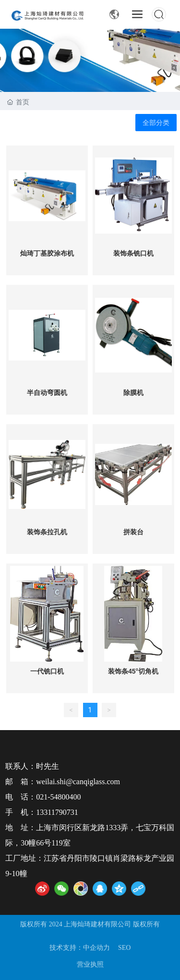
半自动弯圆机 (47, 393)
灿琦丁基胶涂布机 (47, 253)
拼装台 (133, 532)
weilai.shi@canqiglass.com (78, 782)
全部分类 (156, 123)
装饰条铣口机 (133, 253)
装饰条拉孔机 (47, 532)
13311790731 (57, 812)
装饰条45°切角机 (133, 671)
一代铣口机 (47, 671)
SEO (124, 948)
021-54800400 (58, 797)
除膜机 (133, 393)
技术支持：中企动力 (80, 948)
